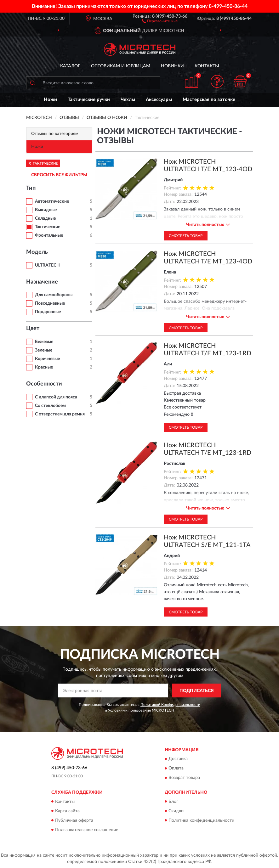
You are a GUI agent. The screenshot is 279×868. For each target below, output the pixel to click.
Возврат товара (184, 778)
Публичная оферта (74, 820)
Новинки (172, 66)
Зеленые (44, 350)
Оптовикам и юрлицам (121, 66)
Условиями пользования (129, 710)
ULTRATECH (47, 265)
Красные (44, 367)
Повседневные (50, 303)
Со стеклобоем (50, 406)
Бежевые (44, 342)
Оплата (176, 769)
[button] (160, 21)
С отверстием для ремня (60, 414)
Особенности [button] (44, 384)
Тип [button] (31, 188)
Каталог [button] (70, 66)
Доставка (178, 759)
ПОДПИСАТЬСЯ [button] (197, 691)
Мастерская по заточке (209, 100)
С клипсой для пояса (56, 397)
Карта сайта (67, 811)
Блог (173, 802)
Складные (45, 218)
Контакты (207, 66)
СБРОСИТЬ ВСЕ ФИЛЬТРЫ (59, 175)
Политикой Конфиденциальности (170, 705)
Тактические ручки (89, 100)
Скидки (176, 811)
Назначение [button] (42, 282)
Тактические (48, 227)
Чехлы (128, 100)
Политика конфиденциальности (201, 820)
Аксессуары (159, 100)
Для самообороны (54, 295)
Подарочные (48, 312)
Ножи (50, 100)
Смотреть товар (186, 236)
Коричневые (47, 359)
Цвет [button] (33, 329)
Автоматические (52, 201)
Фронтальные (49, 235)
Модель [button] (37, 252)
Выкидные (46, 210)
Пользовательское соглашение (87, 830)
